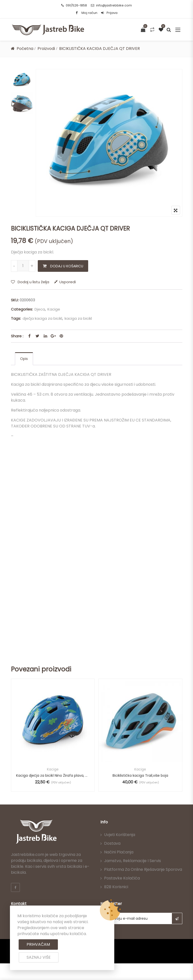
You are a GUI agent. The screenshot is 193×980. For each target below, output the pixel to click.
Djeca (40, 309)
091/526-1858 (74, 5)
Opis (24, 359)
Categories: (22, 309)
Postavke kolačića (122, 878)
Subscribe (177, 918)
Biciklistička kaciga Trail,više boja (140, 775)
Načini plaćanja (119, 852)
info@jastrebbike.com (111, 5)
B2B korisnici (116, 887)
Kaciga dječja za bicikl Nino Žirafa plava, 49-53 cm (53, 775)
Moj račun (89, 13)
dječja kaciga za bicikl (42, 318)
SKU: (15, 300)
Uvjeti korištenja (120, 835)
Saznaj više (39, 957)
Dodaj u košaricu (67, 266)
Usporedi (68, 282)
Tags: (16, 318)
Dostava (112, 843)
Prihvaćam (38, 944)
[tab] (24, 359)
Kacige (54, 309)
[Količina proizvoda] (23, 266)
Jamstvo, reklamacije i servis (133, 861)
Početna (25, 49)
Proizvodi (46, 49)
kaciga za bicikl (78, 318)
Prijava (109, 13)
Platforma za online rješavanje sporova (143, 869)
